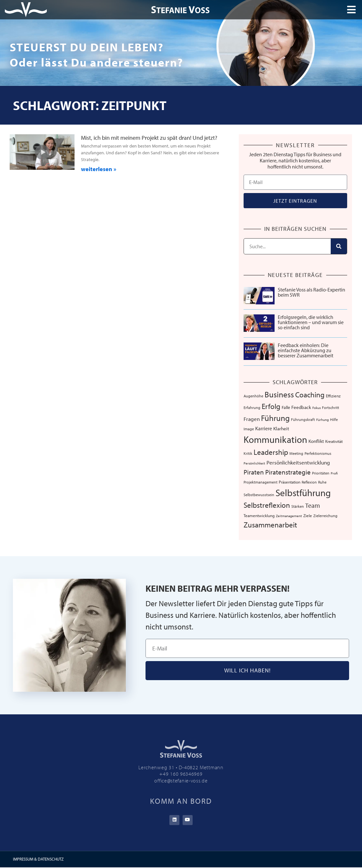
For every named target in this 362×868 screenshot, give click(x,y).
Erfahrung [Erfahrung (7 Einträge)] (252, 407)
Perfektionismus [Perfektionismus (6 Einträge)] (318, 453)
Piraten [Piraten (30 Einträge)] (254, 472)
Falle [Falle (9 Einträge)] (286, 407)
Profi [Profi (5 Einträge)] (334, 473)
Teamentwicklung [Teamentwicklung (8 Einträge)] (259, 516)
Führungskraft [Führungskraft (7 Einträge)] (303, 419)
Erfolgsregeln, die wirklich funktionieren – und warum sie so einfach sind (311, 322)
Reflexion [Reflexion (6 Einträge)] (309, 482)
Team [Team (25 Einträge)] (313, 505)
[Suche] (339, 246)
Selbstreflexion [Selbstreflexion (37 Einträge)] (267, 505)
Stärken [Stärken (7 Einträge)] (298, 506)
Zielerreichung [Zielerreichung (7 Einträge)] (325, 516)
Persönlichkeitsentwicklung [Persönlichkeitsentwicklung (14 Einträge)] (298, 462)
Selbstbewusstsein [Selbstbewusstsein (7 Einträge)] (259, 495)
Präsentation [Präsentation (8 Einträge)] (290, 482)
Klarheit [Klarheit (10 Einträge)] (281, 429)
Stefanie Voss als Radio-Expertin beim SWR (312, 292)
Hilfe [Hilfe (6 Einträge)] (334, 419)
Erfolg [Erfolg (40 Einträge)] (271, 406)
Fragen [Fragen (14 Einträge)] (252, 419)
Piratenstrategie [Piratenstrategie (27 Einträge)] (288, 472)
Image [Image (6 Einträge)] (249, 429)
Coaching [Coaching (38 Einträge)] (310, 395)
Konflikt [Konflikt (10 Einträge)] (316, 441)
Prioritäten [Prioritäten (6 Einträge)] (321, 473)
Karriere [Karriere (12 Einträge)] (264, 428)
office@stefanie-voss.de (181, 781)
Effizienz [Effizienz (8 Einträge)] (333, 396)
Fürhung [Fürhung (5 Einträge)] (322, 420)
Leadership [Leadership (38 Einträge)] (271, 452)
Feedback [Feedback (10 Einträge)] (301, 407)
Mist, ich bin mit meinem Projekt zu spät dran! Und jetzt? (149, 138)
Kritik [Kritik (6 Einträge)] (248, 453)
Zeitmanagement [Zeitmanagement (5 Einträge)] (289, 516)
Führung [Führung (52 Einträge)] (275, 418)
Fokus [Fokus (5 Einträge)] (317, 408)
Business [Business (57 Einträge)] (279, 394)
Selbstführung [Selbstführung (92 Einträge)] (303, 493)
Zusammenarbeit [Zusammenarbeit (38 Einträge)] (270, 525)
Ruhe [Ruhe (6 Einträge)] (322, 482)
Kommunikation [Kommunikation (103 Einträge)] (275, 439)
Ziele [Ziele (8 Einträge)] (308, 516)
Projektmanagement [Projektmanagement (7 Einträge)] (261, 482)
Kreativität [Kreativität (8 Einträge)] (334, 441)
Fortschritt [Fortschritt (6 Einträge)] (331, 408)
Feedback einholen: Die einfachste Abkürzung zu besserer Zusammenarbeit (306, 350)
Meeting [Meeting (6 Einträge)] (296, 453)
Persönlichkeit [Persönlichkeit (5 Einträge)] (254, 463)
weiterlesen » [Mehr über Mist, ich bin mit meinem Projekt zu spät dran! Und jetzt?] (99, 169)
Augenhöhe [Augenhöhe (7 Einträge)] (253, 396)
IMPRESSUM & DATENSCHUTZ (38, 860)
